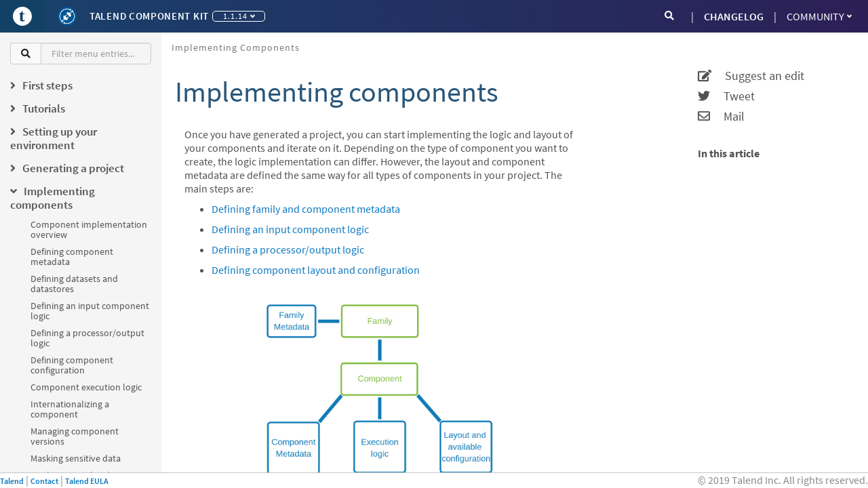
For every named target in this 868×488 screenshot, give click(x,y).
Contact (44, 481)
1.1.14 (239, 16)
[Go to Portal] (22, 16)
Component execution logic (86, 387)
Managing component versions (75, 436)
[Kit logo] (67, 16)
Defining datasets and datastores (74, 284)
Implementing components (236, 47)
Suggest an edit (751, 76)
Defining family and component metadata (306, 209)
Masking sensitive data (76, 458)
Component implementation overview (89, 229)
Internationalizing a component (70, 409)
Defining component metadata (72, 257)
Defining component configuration (72, 365)
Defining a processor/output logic (87, 338)
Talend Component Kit (149, 16)
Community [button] (819, 16)
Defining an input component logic (90, 311)
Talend (12, 481)
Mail (721, 117)
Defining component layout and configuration (316, 270)
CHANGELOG (734, 16)
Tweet (726, 96)
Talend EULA (87, 481)
